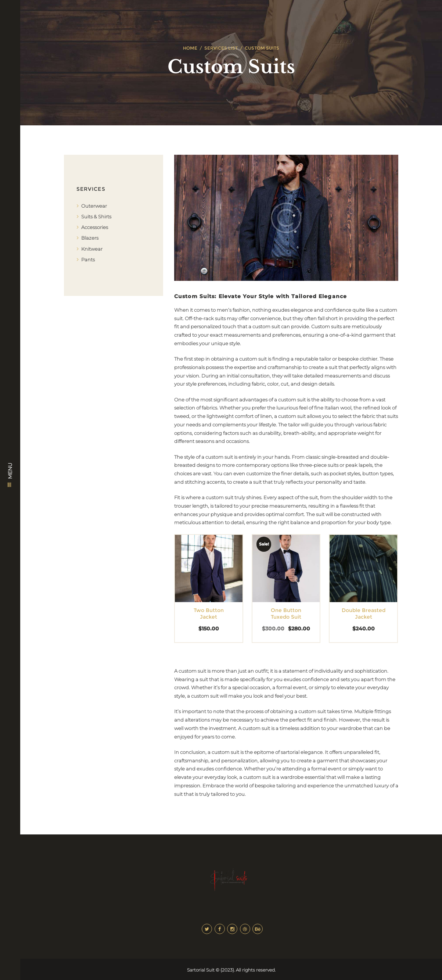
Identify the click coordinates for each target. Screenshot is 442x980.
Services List (221, 48)
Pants (88, 260)
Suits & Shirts (96, 217)
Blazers (90, 238)
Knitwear (92, 249)
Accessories (95, 227)
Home (190, 48)
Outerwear (94, 206)
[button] (197, 575)
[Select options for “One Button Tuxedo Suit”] (275, 575)
